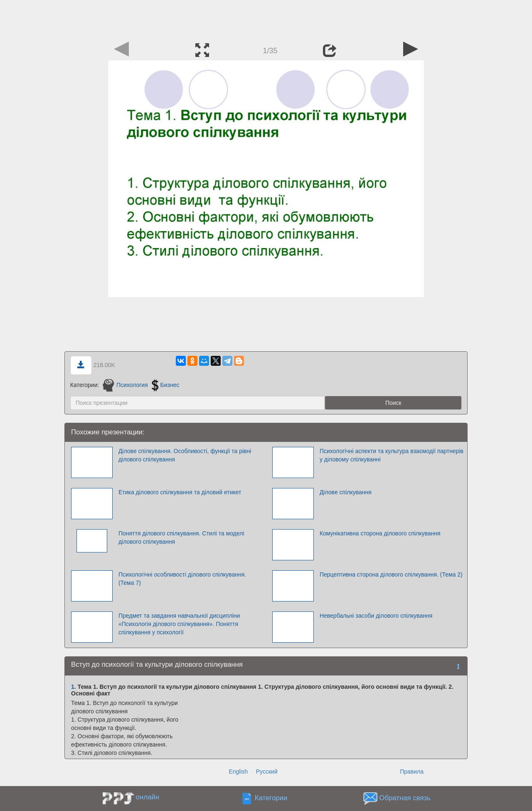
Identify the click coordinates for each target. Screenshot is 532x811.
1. (74, 687)
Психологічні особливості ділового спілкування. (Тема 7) (182, 579)
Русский (267, 772)
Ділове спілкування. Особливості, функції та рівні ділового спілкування (185, 455)
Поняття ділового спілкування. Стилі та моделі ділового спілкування (181, 537)
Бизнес (166, 385)
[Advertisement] (266, 19)
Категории (271, 798)
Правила (412, 772)
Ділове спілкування (346, 492)
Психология (125, 385)
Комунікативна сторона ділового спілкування (380, 533)
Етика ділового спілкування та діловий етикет (180, 492)
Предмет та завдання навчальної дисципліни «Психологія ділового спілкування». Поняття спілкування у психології (179, 624)
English (238, 772)
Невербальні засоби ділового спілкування (376, 616)
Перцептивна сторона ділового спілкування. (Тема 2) (391, 574)
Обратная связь (405, 798)
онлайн (148, 797)
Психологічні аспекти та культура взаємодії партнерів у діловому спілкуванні (392, 455)
